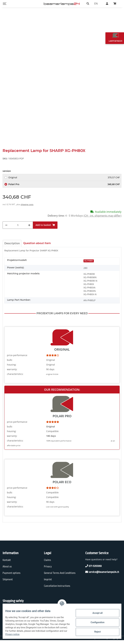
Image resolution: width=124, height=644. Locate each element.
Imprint (48, 583)
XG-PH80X (89, 265)
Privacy (48, 570)
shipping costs (27, 208)
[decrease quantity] (6, 229)
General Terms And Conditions (60, 577)
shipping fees (116, 642)
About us (7, 570)
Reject (95, 632)
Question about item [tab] (37, 247)
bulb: (10, 364)
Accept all (95, 613)
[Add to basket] (45, 229)
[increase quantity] (29, 229)
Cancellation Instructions (57, 590)
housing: (12, 368)
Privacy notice (47, 634)
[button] (88, 4)
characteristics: (15, 378)
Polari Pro (64, 188)
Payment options (12, 577)
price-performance (17, 359)
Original (64, 181)
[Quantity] (18, 229)
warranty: (12, 373)
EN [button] (96, 4)
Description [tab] (12, 247)
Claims (47, 564)
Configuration (95, 622)
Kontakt (7, 564)
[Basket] (116, 4)
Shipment (8, 583)
